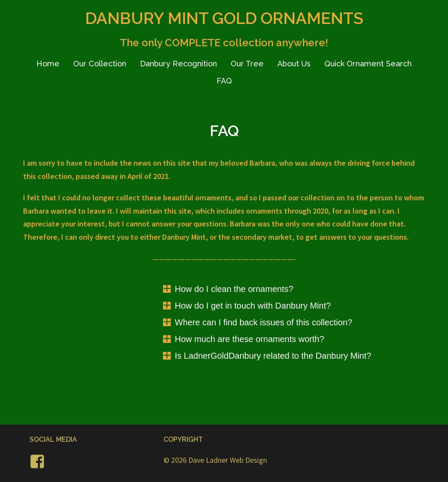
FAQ (224, 81)
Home (48, 64)
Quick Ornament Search (368, 64)
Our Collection (100, 64)
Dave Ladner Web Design (228, 460)
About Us (294, 64)
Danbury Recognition (178, 64)
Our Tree (247, 64)
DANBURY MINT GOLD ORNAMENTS (224, 18)
